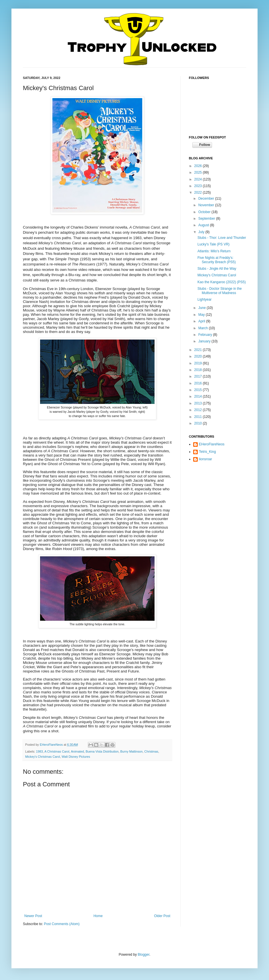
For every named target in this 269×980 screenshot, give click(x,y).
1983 (39, 751)
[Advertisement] (217, 501)
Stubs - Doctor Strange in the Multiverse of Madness (220, 291)
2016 (199, 383)
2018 (199, 370)
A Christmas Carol (57, 751)
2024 (199, 179)
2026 (199, 166)
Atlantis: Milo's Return (214, 251)
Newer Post (33, 916)
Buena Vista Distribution (102, 751)
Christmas (151, 751)
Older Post (162, 916)
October (205, 212)
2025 (199, 172)
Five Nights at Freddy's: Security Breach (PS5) (217, 260)
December (207, 199)
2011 (199, 417)
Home (98, 916)
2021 (199, 350)
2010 (199, 423)
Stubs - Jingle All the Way (217, 269)
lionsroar (205, 459)
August (204, 225)
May (202, 315)
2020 (199, 356)
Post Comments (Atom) (62, 924)
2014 (199, 396)
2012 (199, 410)
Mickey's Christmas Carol (42, 757)
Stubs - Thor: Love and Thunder (222, 238)
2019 (199, 363)
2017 (199, 376)
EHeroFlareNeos (52, 745)
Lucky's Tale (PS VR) (213, 244)
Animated (78, 751)
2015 (199, 390)
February (206, 335)
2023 (199, 186)
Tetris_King (207, 452)
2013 (199, 403)
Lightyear (204, 299)
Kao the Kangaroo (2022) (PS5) (222, 282)
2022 (199, 193)
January (205, 341)
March (204, 328)
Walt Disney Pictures (76, 757)
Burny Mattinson (131, 751)
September (207, 219)
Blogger (144, 955)
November (207, 205)
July (202, 232)
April (202, 321)
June (202, 308)
